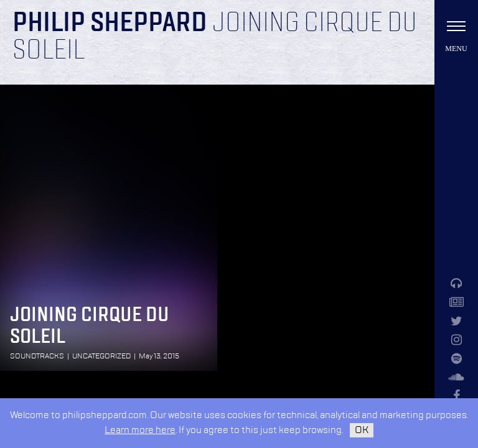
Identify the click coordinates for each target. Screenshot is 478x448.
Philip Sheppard (110, 24)
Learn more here (140, 430)
